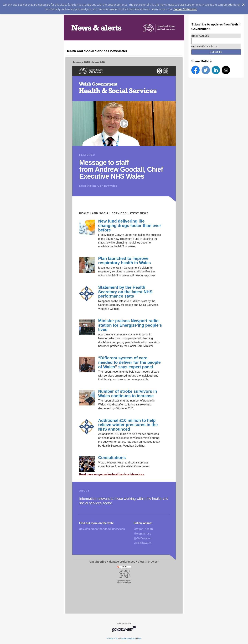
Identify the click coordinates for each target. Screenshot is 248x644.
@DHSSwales (143, 543)
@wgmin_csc (142, 534)
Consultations (112, 458)
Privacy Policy (113, 638)
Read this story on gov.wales (98, 186)
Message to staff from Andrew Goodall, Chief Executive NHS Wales (121, 169)
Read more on (112, 474)
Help (139, 638)
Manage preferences (122, 562)
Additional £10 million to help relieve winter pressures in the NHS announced (128, 425)
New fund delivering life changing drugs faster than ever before (130, 225)
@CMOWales (142, 538)
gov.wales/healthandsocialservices (102, 529)
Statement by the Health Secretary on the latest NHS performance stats (125, 292)
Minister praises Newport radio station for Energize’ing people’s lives (130, 325)
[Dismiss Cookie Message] (243, 5)
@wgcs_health (143, 529)
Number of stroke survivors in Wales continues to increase (128, 394)
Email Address (200, 36)
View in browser (148, 562)
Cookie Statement (185, 9)
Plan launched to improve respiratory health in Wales (125, 261)
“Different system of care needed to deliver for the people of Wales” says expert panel (129, 362)
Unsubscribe (98, 562)
